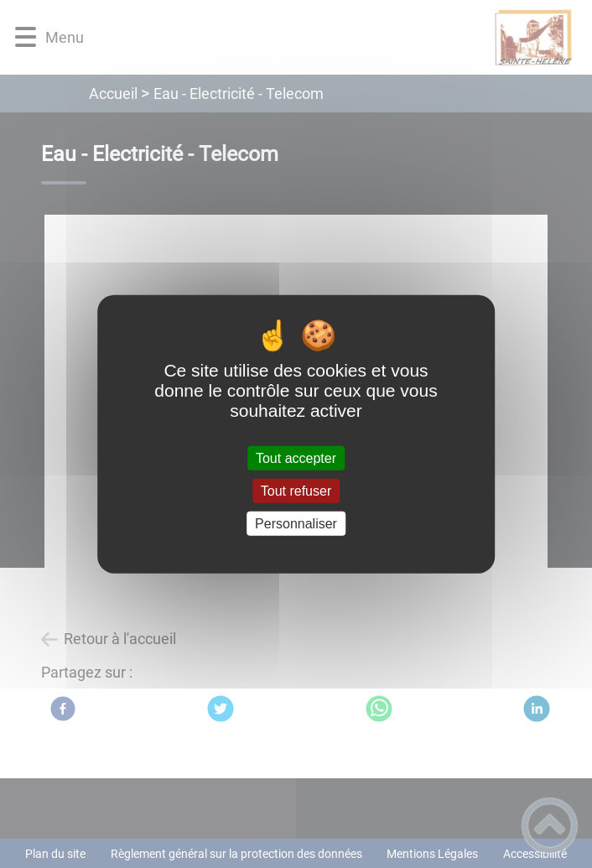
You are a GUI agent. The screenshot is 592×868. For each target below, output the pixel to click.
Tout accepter (296, 457)
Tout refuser (296, 490)
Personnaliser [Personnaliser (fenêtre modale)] (296, 524)
